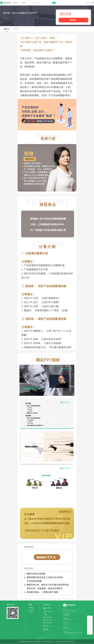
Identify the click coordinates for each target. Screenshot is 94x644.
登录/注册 (88, 3)
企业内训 (23, 3)
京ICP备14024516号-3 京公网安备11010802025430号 (58, 642)
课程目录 (16, 29)
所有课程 (31, 607)
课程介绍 (6, 29)
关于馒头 (31, 612)
